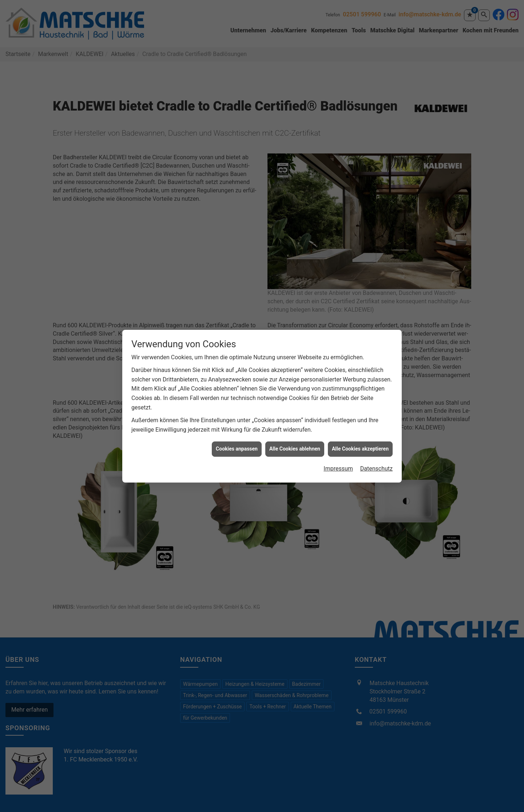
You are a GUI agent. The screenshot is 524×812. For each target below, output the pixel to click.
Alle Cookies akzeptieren (360, 438)
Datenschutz (376, 458)
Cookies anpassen (237, 438)
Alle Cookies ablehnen (295, 438)
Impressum (338, 458)
